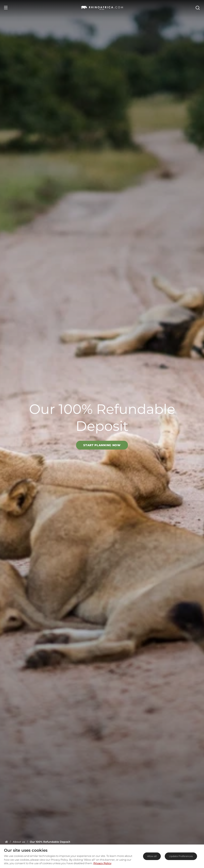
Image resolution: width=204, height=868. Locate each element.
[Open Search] (197, 8)
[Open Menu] (6, 8)
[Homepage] (6, 842)
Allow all (152, 856)
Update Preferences (181, 856)
